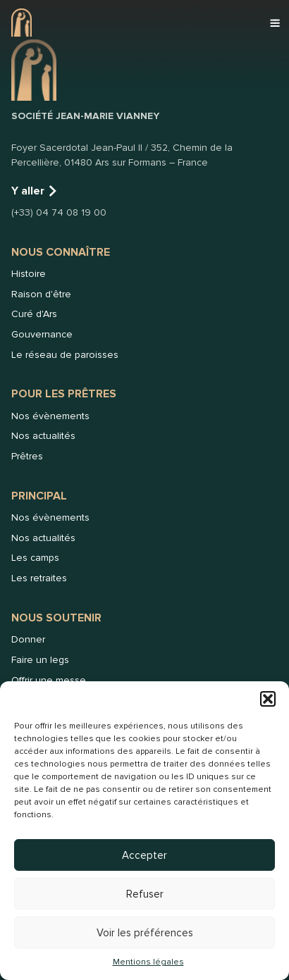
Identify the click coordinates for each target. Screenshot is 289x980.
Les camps (35, 558)
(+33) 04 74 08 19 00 (59, 212)
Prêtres (27, 456)
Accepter (144, 855)
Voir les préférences (145, 933)
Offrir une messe (49, 680)
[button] (268, 699)
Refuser (145, 894)
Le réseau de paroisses (65, 355)
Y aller (35, 191)
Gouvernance (42, 334)
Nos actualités (43, 436)
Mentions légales (148, 962)
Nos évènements (50, 416)
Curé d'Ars (34, 314)
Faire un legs (40, 660)
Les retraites (39, 578)
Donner (28, 639)
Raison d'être (41, 294)
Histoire (29, 274)
